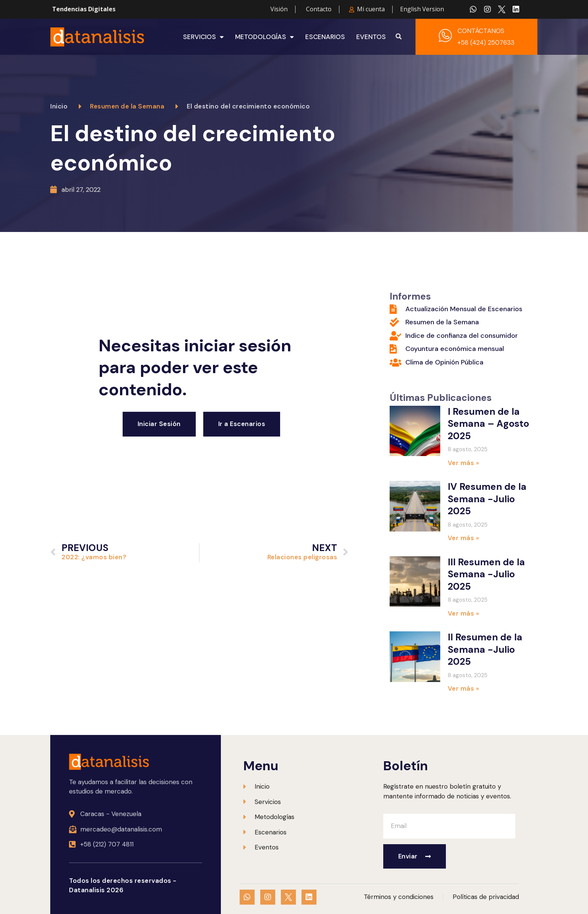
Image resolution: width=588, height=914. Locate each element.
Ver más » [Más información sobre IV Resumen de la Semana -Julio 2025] (463, 538)
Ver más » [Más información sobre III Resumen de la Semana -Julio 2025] (463, 613)
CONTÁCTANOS (481, 31)
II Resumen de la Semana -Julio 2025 (485, 649)
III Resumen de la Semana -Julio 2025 (486, 574)
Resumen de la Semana (127, 106)
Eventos (371, 37)
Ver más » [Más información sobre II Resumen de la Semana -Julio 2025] (463, 688)
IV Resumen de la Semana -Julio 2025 (487, 499)
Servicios (203, 37)
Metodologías (265, 37)
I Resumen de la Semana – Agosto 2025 (488, 424)
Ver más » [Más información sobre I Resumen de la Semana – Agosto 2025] (463, 463)
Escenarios (325, 37)
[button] (399, 37)
